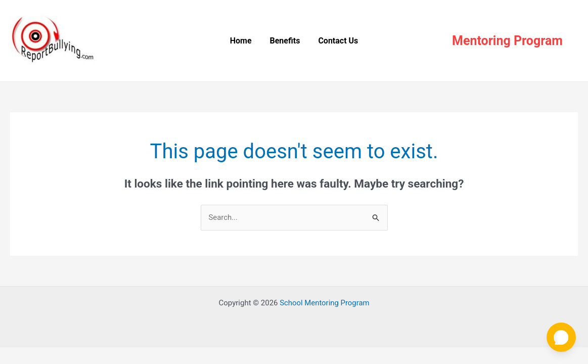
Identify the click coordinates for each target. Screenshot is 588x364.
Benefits (285, 41)
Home (243, 41)
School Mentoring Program (324, 303)
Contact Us (336, 41)
